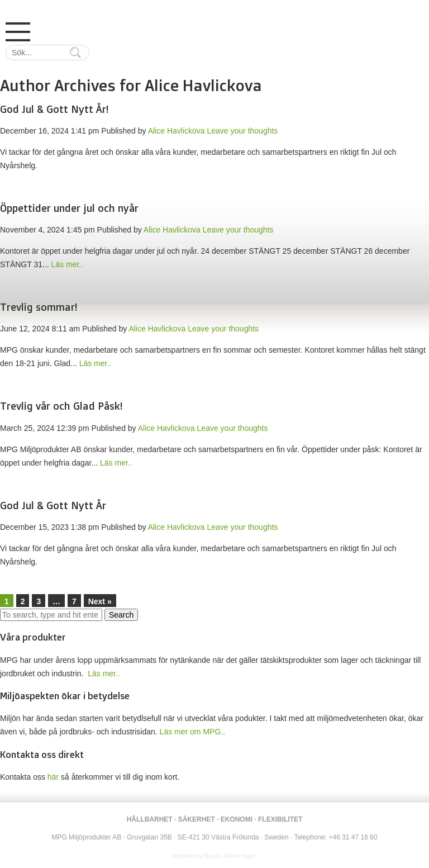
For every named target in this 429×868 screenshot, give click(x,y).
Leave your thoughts (242, 131)
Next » (100, 601)
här (53, 777)
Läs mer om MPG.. (192, 732)
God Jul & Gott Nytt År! (54, 109)
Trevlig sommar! (39, 307)
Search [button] (121, 615)
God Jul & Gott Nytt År (53, 505)
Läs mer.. (68, 264)
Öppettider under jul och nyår (69, 208)
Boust (212, 856)
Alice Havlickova (177, 131)
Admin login (239, 856)
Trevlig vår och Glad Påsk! (61, 406)
